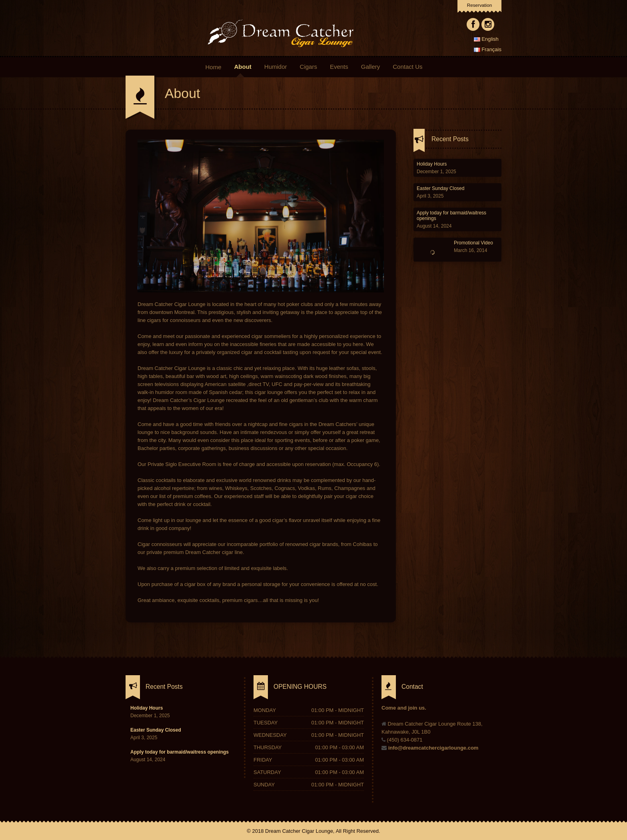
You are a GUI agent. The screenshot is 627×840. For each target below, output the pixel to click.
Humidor (276, 67)
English (486, 39)
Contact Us (407, 67)
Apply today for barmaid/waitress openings (180, 752)
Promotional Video (473, 243)
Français (488, 49)
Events (339, 67)
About (244, 67)
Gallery (371, 67)
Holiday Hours (432, 164)
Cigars (309, 67)
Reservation (479, 5)
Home (213, 67)
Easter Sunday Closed (440, 188)
